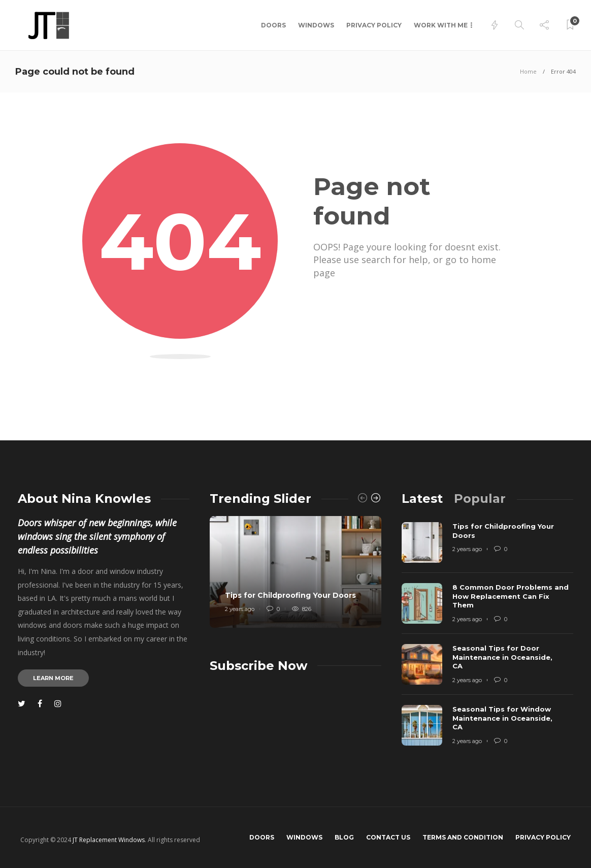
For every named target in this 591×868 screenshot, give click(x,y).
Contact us (388, 837)
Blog (344, 837)
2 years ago (240, 609)
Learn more (53, 678)
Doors (273, 25)
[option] (295, 572)
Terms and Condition (463, 837)
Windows (316, 25)
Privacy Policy (374, 25)
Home (528, 71)
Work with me (441, 25)
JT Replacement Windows (109, 840)
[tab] (422, 499)
